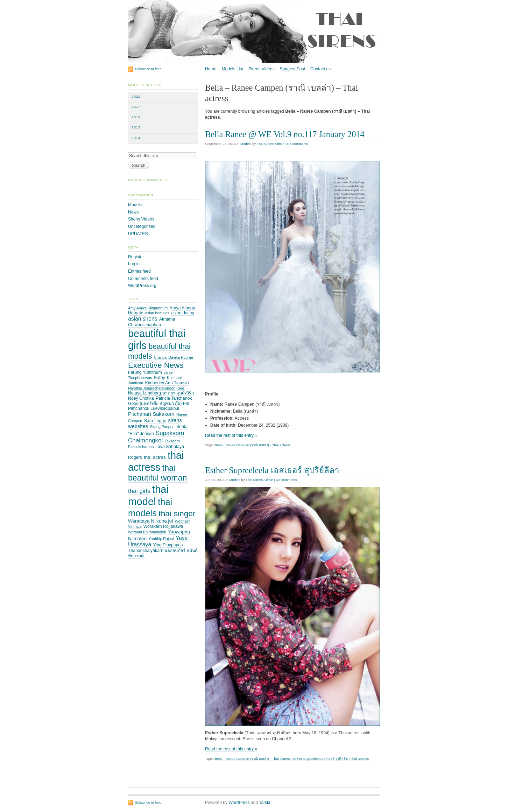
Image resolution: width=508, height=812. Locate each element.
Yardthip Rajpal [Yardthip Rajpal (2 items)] (161, 539)
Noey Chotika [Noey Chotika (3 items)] (141, 398)
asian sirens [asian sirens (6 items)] (143, 319)
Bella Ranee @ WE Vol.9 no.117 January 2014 (285, 134)
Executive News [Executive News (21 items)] (156, 365)
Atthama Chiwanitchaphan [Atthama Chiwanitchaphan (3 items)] (152, 322)
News (133, 212)
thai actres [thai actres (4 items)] (155, 457)
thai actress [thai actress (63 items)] (156, 461)
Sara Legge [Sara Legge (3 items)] (155, 421)
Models (246, 144)
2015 (136, 127)
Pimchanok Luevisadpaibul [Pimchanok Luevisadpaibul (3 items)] (154, 408)
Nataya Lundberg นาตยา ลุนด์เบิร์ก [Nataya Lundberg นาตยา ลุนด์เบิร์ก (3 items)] (161, 393)
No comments (298, 144)
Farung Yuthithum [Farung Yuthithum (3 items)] (145, 372)
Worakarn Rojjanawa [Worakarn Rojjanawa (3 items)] (163, 526)
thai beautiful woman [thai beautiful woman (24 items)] (157, 473)
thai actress (360, 759)
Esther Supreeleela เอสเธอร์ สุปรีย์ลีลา (272, 470)
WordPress (239, 803)
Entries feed (139, 271)
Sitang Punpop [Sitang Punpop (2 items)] (162, 427)
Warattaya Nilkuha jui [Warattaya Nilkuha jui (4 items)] (150, 521)
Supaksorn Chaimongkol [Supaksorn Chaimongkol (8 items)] (156, 437)
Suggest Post (292, 69)
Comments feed (143, 279)
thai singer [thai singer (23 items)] (177, 513)
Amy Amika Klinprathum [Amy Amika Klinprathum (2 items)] (148, 308)
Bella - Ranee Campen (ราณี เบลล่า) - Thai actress (253, 445)
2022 (136, 96)
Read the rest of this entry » (231, 435)
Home (211, 69)
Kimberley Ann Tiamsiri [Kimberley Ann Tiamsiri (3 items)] (167, 383)
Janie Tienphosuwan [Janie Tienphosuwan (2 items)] (150, 375)
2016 (136, 117)
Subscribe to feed (148, 69)
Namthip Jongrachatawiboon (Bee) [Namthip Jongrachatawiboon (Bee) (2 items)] (157, 388)
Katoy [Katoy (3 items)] (159, 378)
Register (136, 257)
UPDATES (138, 234)
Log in (134, 264)
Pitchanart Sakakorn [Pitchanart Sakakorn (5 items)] (151, 414)
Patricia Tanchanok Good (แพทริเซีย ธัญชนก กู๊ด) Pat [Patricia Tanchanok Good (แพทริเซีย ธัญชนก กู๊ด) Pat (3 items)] (160, 401)
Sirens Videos (262, 69)
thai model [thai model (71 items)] (148, 495)
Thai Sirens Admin (271, 144)
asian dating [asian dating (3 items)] (183, 313)
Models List (232, 69)
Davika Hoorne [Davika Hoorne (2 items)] (181, 357)
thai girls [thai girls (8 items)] (139, 491)
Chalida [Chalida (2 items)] (160, 357)
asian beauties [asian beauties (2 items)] (157, 313)
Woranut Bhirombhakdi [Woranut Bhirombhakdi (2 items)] (147, 532)
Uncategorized (142, 226)
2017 (136, 107)
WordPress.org (142, 286)
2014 (136, 138)
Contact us (320, 69)
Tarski (264, 803)
